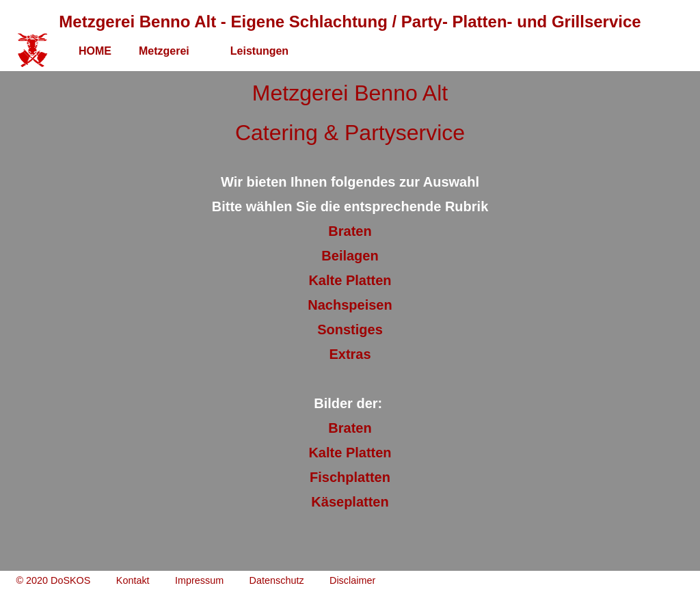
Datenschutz (277, 580)
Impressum (199, 580)
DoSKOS (70, 580)
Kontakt (133, 580)
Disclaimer (352, 580)
